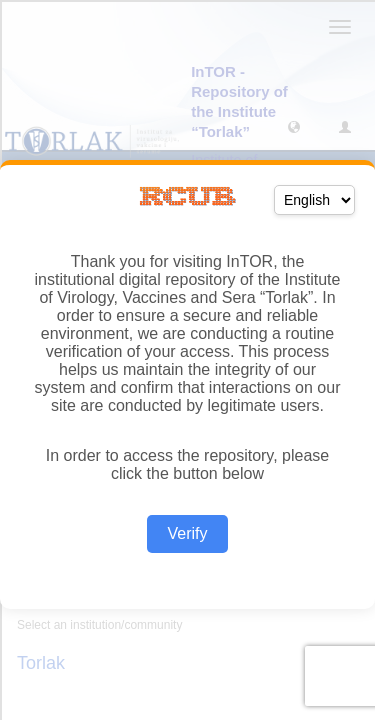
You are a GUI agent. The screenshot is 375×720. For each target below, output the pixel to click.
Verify (187, 533)
